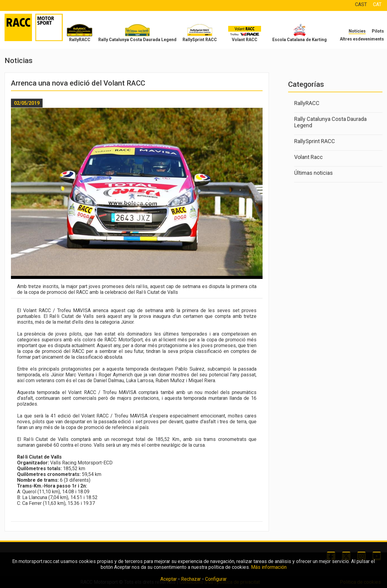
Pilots (378, 31)
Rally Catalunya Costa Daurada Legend (137, 40)
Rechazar (191, 579)
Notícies (357, 31)
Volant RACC (245, 40)
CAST (361, 4)
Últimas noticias (314, 173)
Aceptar (169, 579)
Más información (269, 567)
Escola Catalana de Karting (300, 40)
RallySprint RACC (200, 40)
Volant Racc (309, 157)
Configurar (216, 579)
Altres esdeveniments (362, 39)
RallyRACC (80, 40)
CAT (377, 4)
